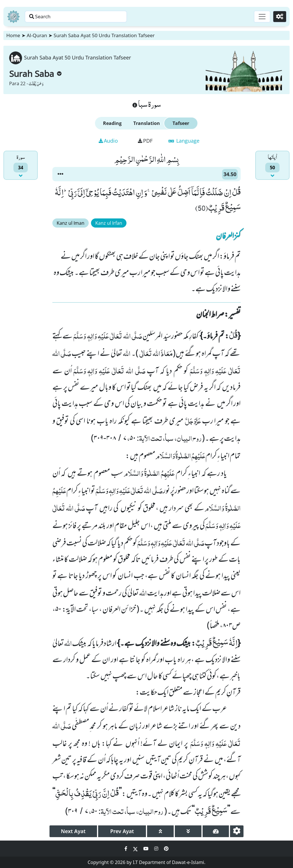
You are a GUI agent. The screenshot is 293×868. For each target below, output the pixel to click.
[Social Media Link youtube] (146, 849)
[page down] (188, 831)
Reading (112, 123)
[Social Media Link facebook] (126, 849)
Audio (108, 141)
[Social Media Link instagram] (157, 849)
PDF (145, 141)
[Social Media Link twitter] (136, 849)
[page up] (160, 831)
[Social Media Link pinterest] (166, 849)
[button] (60, 174)
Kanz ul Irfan (109, 223)
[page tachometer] (216, 831)
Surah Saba (35, 74)
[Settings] (279, 17)
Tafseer (181, 123)
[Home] (13, 17)
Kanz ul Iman (71, 223)
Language (184, 141)
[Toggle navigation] (260, 17)
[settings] (237, 831)
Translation (147, 123)
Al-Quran (37, 35)
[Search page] (90, 17)
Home (13, 35)
